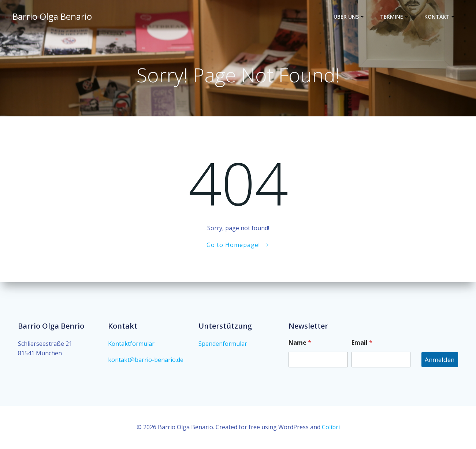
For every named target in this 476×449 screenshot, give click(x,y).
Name (300, 343)
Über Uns (349, 17)
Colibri (331, 427)
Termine (395, 17)
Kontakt (440, 17)
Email (362, 343)
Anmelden (440, 360)
